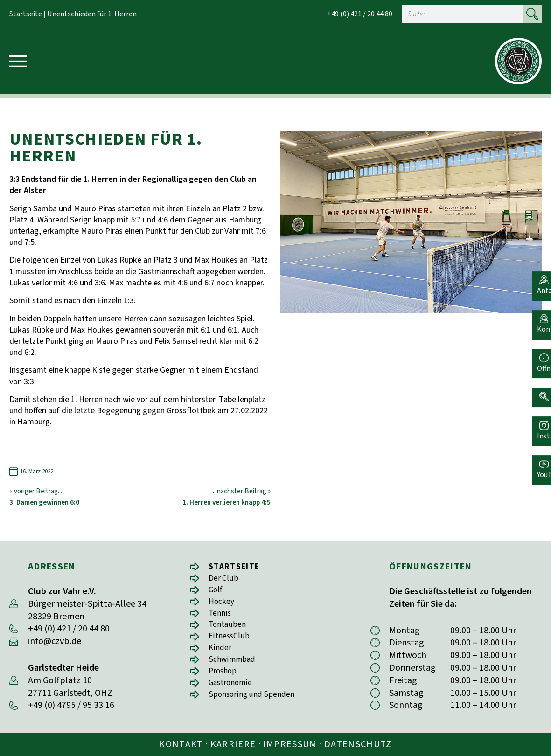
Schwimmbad (235, 668)
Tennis (221, 617)
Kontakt (181, 744)
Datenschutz (358, 744)
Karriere (233, 744)
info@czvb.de (55, 641)
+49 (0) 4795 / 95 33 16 (71, 705)
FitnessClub (231, 642)
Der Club (226, 579)
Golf (217, 592)
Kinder (221, 655)
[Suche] (532, 14)
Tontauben (230, 630)
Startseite (26, 14)
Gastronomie (234, 693)
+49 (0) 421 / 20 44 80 (360, 14)
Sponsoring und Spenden (258, 705)
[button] (539, 388)
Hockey (223, 605)
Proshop (225, 680)
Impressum (290, 744)
